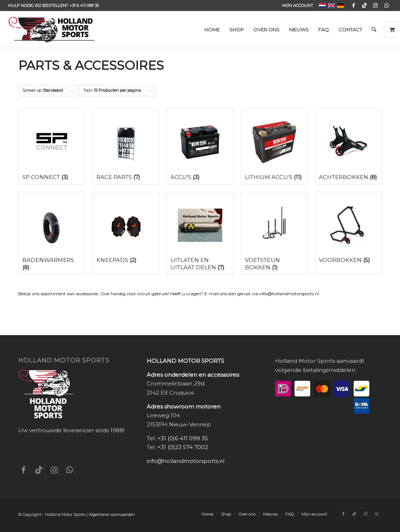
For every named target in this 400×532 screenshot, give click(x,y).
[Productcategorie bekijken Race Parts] (126, 147)
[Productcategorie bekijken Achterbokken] (348, 147)
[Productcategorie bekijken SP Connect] (52, 147)
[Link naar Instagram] (375, 5)
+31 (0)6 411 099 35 (183, 438)
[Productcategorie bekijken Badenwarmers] (52, 233)
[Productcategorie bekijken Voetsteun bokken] (274, 233)
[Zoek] (374, 30)
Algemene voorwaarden (112, 514)
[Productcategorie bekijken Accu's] (200, 147)
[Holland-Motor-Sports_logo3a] (51, 30)
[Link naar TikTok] (364, 5)
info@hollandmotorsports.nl (186, 461)
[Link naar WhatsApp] (386, 5)
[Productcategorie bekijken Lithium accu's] (274, 147)
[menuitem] (296, 5)
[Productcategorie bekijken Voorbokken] (348, 230)
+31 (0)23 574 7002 (183, 447)
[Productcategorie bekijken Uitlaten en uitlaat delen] (200, 233)
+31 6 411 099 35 (84, 5)
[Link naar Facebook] (353, 5)
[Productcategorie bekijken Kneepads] (126, 230)
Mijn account (298, 5)
